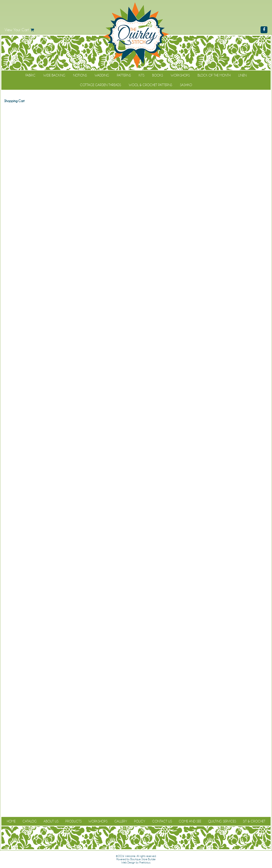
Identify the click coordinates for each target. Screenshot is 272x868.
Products (73, 821)
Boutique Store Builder (143, 859)
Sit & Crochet (254, 821)
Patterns (124, 75)
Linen (242, 75)
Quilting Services (222, 821)
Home (11, 821)
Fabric (30, 75)
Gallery (121, 821)
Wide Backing (54, 75)
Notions (80, 75)
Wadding (102, 75)
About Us (51, 821)
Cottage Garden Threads (100, 85)
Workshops (180, 75)
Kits (141, 75)
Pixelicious (145, 863)
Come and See (190, 821)
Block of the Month (214, 75)
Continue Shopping (136, 110)
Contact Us (162, 821)
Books (158, 75)
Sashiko (186, 85)
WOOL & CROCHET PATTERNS (150, 85)
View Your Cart (17, 30)
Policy (140, 821)
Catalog (30, 821)
